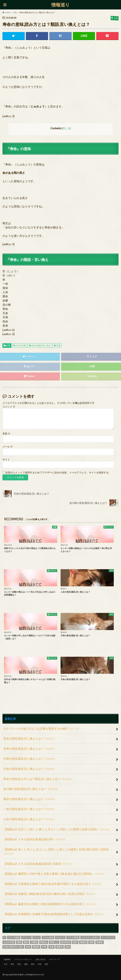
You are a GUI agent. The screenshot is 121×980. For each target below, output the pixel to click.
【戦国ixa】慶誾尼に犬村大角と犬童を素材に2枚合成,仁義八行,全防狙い (54, 874)
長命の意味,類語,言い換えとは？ (29, 739)
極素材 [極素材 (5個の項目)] (83, 942)
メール (8, 447)
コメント (9, 407)
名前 (6, 434)
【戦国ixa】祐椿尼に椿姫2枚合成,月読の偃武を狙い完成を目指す (50, 894)
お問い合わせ (41, 959)
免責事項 (7, 959)
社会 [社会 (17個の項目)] (28, 947)
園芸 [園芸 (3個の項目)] (26, 942)
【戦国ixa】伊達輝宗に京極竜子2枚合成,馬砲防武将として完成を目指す (54, 914)
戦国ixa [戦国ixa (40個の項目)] (44, 942)
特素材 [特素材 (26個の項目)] (100, 942)
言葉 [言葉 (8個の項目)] (51, 947)
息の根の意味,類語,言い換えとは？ (31, 789)
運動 (26, 964)
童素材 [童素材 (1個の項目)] (36, 947)
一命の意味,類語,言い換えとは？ (29, 809)
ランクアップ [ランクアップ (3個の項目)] (108, 937)
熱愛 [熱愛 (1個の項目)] (91, 942)
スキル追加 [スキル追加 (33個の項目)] (48, 937)
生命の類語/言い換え (41, 345)
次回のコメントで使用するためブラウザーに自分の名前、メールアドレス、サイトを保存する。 (58, 473)
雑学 (47, 964)
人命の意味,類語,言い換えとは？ (29, 819)
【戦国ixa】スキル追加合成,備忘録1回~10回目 (38, 864)
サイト (6, 460)
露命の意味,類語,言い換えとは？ (29, 799)
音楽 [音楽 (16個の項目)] (68, 947)
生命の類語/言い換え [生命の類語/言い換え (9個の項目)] (13, 947)
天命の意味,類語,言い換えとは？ (29, 769)
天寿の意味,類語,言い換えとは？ (29, 759)
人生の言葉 (21, 345)
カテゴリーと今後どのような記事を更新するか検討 (41, 729)
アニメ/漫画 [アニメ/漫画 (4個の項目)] (14, 937)
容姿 (40, 964)
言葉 (58, 345)
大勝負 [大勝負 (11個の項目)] (34, 942)
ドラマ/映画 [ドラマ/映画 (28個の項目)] (73, 937)
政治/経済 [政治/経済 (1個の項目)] (66, 942)
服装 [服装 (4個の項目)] (75, 942)
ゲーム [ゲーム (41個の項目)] (37, 937)
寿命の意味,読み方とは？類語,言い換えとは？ (38, 779)
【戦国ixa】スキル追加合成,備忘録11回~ (35, 839)
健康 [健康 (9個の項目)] (19, 942)
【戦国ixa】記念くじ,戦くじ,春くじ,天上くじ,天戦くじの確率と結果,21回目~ (57, 830)
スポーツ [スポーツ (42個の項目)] (60, 937)
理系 (12, 964)
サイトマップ (55, 959)
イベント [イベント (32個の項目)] (26, 937)
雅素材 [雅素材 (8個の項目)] (60, 947)
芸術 (19, 964)
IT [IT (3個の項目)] (4, 937)
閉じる (66, 128)
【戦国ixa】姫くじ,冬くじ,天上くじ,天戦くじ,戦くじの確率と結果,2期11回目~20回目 (56, 852)
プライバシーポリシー (23, 959)
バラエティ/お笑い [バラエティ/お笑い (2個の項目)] (90, 937)
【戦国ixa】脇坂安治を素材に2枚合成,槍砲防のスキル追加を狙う (50, 904)
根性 (33, 964)
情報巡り (60, 5)
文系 (8, 345)
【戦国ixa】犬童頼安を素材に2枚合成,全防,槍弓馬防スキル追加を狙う (53, 884)
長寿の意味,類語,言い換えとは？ (29, 749)
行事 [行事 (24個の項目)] (44, 947)
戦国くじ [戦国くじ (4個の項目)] (54, 942)
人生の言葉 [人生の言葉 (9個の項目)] (9, 942)
